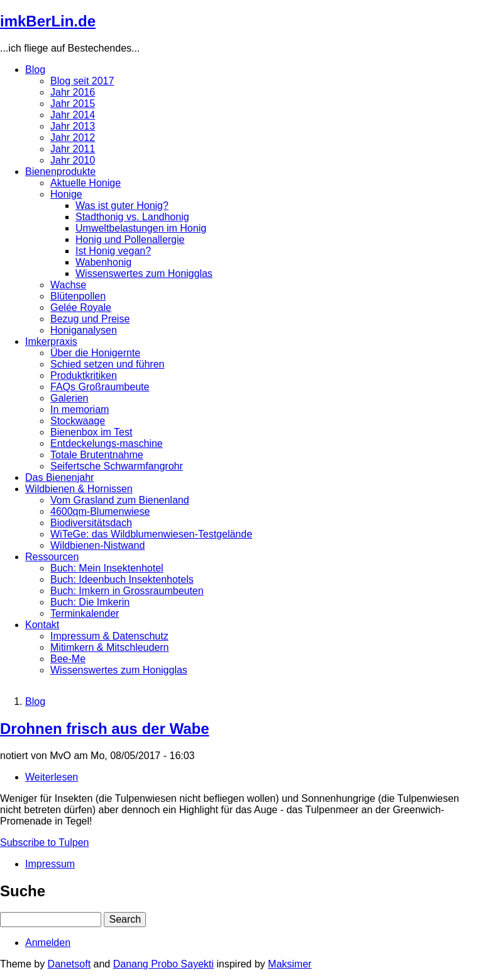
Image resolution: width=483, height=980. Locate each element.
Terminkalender (85, 613)
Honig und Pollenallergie (130, 239)
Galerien (69, 398)
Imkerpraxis (51, 341)
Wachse (68, 285)
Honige (66, 194)
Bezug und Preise (90, 319)
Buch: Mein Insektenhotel (107, 568)
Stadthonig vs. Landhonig (132, 217)
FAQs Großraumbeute (100, 387)
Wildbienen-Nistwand (97, 545)
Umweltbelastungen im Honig (141, 228)
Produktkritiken (84, 375)
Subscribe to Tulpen (44, 842)
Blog (35, 70)
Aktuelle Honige (86, 183)
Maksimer (290, 964)
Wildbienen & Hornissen (79, 489)
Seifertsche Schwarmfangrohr (117, 466)
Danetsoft (69, 964)
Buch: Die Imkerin (90, 602)
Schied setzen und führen (107, 364)
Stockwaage (78, 421)
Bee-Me (68, 659)
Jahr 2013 (73, 126)
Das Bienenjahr (59, 477)
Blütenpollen (78, 296)
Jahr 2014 (73, 115)
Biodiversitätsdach (91, 523)
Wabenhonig (103, 262)
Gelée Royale (81, 307)
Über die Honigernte (95, 353)
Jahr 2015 (73, 104)
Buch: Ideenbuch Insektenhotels (122, 579)
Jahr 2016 (73, 92)
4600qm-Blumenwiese (100, 511)
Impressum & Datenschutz (109, 636)
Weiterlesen (52, 777)
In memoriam (80, 409)
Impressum (50, 864)
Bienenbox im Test (91, 432)
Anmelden (48, 943)
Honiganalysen (84, 330)
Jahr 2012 (73, 138)
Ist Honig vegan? (113, 251)
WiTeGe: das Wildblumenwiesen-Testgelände (151, 534)
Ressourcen (52, 557)
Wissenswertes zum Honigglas (144, 273)
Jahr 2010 (73, 160)
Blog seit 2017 (82, 81)
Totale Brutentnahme (97, 455)
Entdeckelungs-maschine (107, 443)
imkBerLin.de (48, 21)
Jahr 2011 (73, 149)
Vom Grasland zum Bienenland (120, 500)
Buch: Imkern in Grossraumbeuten (127, 591)
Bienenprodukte (60, 172)
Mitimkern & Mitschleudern (110, 647)
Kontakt (42, 625)
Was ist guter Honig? (122, 206)
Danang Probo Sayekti (164, 964)
